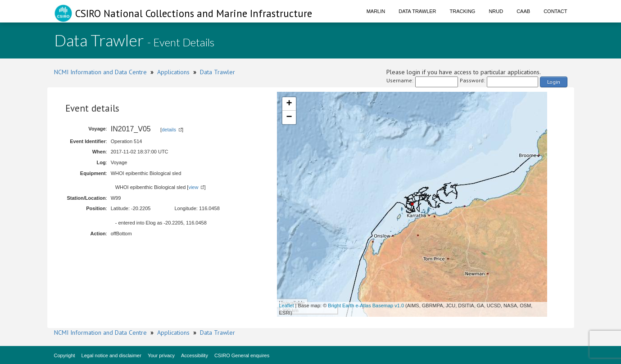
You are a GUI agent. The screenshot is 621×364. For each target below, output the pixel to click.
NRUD (496, 11)
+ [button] (289, 104)
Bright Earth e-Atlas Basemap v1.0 (366, 306)
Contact (555, 11)
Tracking (463, 11)
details (169, 130)
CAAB (523, 11)
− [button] (289, 117)
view (193, 187)
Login (554, 82)
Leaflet (287, 306)
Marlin (376, 11)
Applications (173, 72)
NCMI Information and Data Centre (100, 72)
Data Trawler (417, 11)
